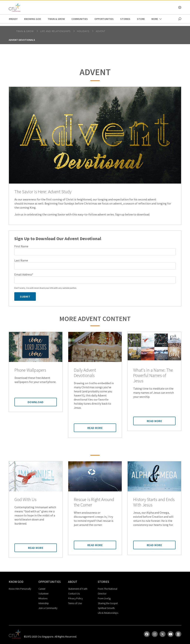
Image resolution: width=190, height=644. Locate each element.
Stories (125, 19)
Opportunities (104, 19)
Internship (44, 603)
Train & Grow (56, 19)
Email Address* (24, 274)
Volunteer (43, 594)
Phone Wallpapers (30, 370)
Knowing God (33, 19)
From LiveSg (104, 598)
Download (36, 402)
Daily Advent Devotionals (85, 373)
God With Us (25, 500)
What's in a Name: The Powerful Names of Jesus (153, 375)
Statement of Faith (78, 589)
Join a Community (48, 608)
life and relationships (56, 31)
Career (42, 589)
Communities (80, 19)
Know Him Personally (20, 589)
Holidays (83, 31)
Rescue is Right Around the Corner (94, 502)
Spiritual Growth (106, 608)
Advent (101, 31)
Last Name (21, 260)
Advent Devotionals (22, 40)
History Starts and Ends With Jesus (154, 502)
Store (141, 19)
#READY (13, 19)
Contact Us (74, 594)
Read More (95, 428)
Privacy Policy (75, 598)
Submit (25, 297)
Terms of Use (75, 603)
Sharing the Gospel (108, 603)
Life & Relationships (108, 613)
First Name (21, 246)
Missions (43, 598)
